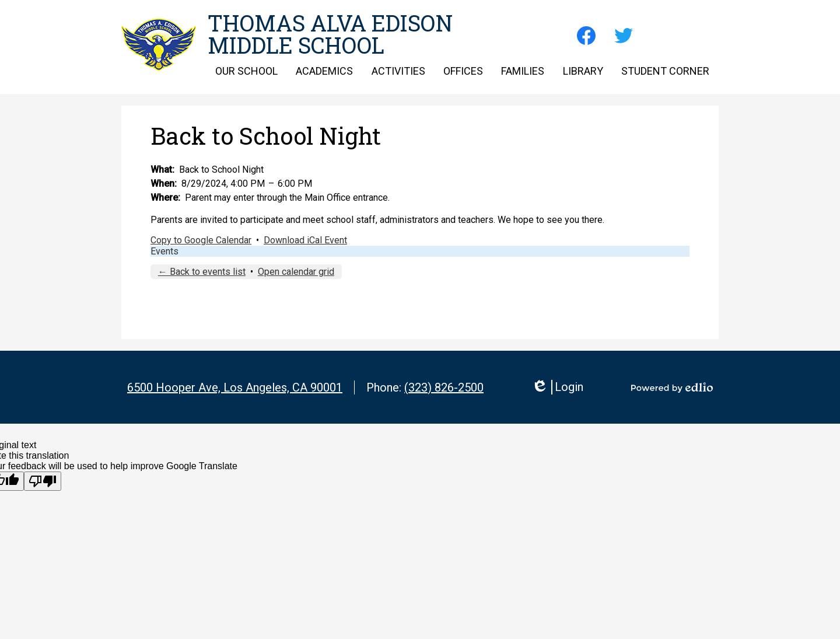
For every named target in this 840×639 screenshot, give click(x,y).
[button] (246, 71)
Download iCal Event (305, 240)
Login (557, 387)
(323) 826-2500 (444, 387)
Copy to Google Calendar (201, 240)
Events (164, 251)
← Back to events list (202, 272)
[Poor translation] (43, 481)
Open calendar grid (296, 272)
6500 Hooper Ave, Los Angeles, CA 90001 (235, 387)
